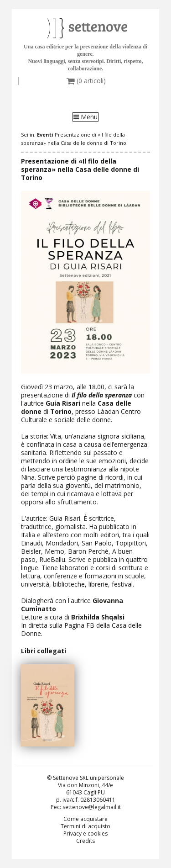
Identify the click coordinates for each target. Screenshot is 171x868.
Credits (85, 841)
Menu (85, 117)
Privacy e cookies (85, 834)
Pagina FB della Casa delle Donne (81, 629)
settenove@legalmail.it (92, 807)
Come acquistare (85, 819)
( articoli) (86, 81)
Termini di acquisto (85, 826)
